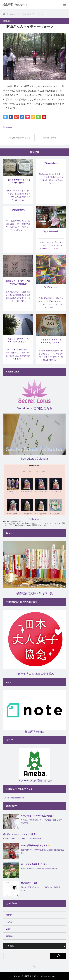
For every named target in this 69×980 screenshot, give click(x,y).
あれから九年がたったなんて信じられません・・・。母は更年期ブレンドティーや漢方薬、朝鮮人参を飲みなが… (51, 355)
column (9, 127)
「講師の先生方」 (18, 210)
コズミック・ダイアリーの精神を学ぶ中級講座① (18, 282)
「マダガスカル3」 (51, 287)
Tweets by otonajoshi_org (14, 798)
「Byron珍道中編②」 (51, 231)
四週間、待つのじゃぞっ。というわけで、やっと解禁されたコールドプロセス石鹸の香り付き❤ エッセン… (18, 195)
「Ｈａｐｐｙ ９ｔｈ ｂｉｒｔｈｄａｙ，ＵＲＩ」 (51, 341)
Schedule (10, 936)
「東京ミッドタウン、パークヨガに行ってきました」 (18, 340)
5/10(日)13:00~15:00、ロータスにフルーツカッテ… (23, 839)
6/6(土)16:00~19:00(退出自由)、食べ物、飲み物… (40, 869)
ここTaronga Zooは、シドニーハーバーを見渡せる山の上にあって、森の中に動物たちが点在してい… (51, 179)
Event (8, 929)
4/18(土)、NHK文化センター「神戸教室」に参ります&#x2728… (41, 821)
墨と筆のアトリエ (29, 883)
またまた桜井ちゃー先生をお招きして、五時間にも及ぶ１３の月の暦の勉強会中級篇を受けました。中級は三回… (18, 296)
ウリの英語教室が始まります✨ (35, 846)
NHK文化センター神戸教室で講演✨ (38, 816)
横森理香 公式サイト (32, 976)
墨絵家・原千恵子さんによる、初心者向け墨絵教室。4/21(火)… (42, 889)
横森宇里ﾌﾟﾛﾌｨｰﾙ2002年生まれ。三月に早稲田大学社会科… (42, 851)
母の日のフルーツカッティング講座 (19, 834)
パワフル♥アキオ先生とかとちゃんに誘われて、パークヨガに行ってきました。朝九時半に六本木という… (18, 354)
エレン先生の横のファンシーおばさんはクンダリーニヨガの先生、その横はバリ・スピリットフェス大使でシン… (18, 225)
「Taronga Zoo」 (51, 163)
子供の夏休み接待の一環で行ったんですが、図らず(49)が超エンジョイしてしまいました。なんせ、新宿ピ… (51, 303)
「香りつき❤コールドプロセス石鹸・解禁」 (18, 181)
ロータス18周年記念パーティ (34, 864)
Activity (9, 915)
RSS (34, 966)
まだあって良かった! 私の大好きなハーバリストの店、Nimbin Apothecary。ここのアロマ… (51, 245)
